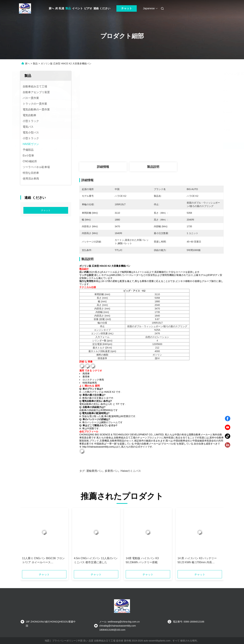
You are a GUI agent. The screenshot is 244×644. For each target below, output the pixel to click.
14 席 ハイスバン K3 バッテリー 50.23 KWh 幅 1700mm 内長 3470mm (197, 561)
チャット (127, 8)
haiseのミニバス (131, 471)
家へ (52, 8)
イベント (77, 8)
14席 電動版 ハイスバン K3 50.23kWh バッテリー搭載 (142, 560)
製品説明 (153, 167)
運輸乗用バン (94, 471)
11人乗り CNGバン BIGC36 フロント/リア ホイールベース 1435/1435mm (43, 561)
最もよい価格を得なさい (169, 146)
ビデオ (88, 8)
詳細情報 (103, 167)
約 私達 (60, 8)
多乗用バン (111, 471)
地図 (47, 641)
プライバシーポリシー (64, 641)
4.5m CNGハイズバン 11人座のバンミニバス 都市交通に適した (96, 560)
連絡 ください (102, 8)
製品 (68, 8)
